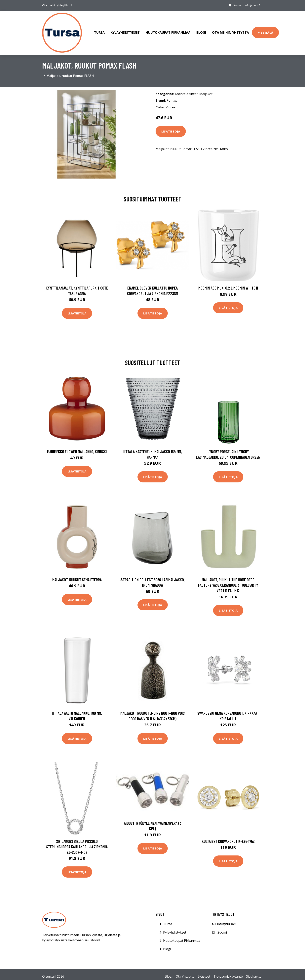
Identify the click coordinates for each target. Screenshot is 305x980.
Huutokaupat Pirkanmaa (168, 31)
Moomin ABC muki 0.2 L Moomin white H (228, 284)
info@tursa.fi (252, 5)
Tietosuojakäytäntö (228, 973)
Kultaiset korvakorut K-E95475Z (228, 837)
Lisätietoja (171, 127)
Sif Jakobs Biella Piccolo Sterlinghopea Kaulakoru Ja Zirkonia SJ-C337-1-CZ (77, 843)
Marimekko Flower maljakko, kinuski (77, 447)
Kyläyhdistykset (125, 31)
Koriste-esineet (186, 90)
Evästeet (204, 973)
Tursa (99, 31)
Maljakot (206, 90)
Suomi (235, 5)
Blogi (201, 31)
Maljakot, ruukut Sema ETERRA (77, 576)
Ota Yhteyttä (185, 973)
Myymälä (265, 30)
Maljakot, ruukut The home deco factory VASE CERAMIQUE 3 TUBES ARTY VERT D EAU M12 (228, 581)
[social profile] (72, 5)
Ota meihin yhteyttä (230, 31)
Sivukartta (254, 973)
